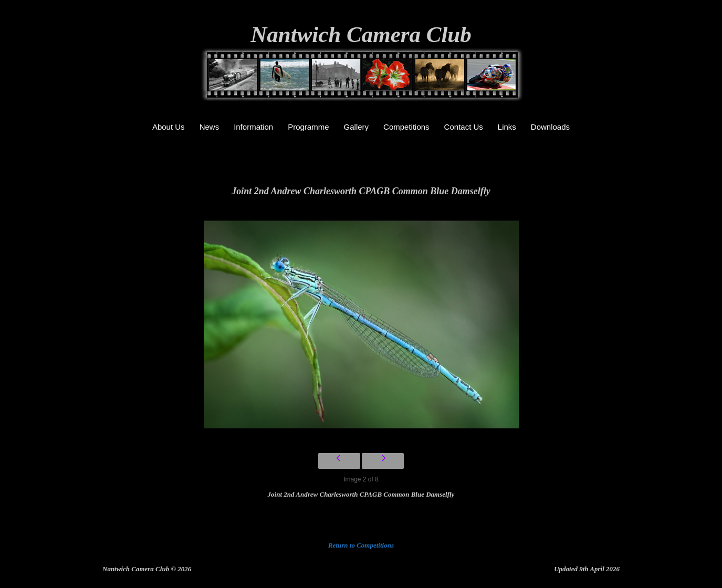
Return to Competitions (361, 545)
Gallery (357, 127)
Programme (308, 127)
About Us (169, 127)
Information (253, 127)
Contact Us (464, 127)
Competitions (406, 127)
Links (507, 127)
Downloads (550, 127)
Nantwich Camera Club (361, 34)
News (210, 127)
